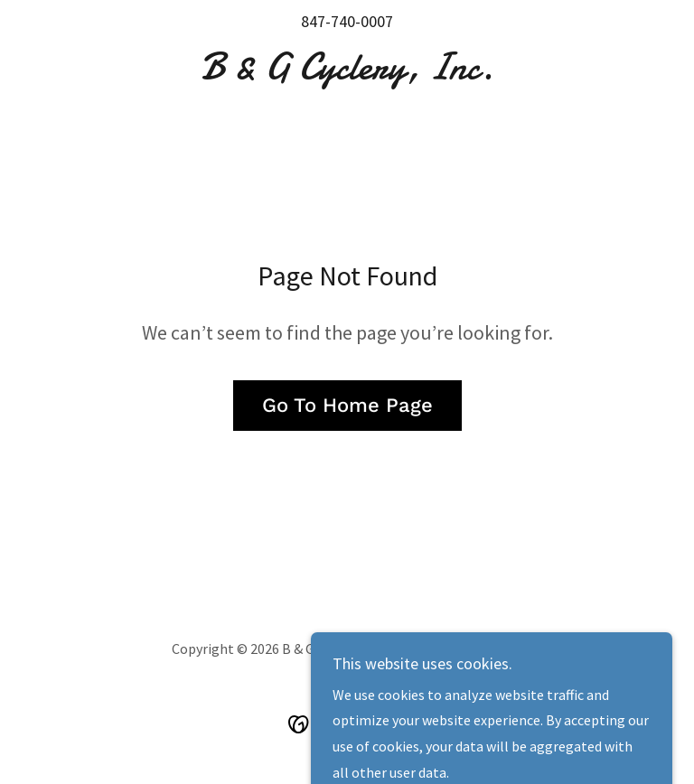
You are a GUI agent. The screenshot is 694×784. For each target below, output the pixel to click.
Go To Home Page (347, 405)
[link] (347, 73)
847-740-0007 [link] (347, 21)
